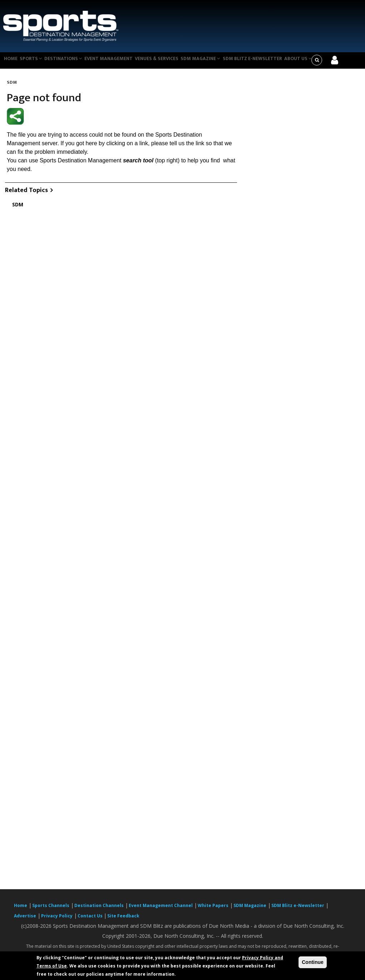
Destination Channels (99, 910)
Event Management (116, 62)
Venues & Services (167, 62)
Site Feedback (123, 920)
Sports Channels (51, 910)
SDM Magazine (213, 62)
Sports (35, 62)
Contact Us (91, 920)
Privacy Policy (57, 920)
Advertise (25, 920)
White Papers (213, 910)
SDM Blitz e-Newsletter (266, 62)
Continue (313, 962)
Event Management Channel (161, 910)
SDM (12, 87)
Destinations (69, 62)
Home (12, 62)
